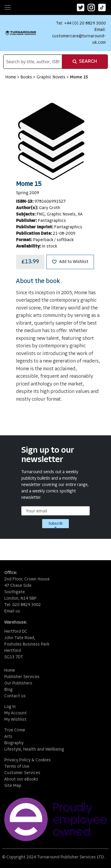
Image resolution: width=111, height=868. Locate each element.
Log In (10, 707)
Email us (12, 611)
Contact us (15, 696)
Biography (14, 743)
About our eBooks (21, 779)
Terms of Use (17, 767)
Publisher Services (22, 677)
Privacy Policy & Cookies (27, 760)
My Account (15, 713)
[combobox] (33, 62)
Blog (8, 690)
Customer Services (22, 773)
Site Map (13, 786)
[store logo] (21, 33)
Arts (8, 737)
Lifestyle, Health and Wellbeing (34, 750)
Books (27, 77)
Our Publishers (18, 683)
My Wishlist (15, 720)
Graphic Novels (51, 77)
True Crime (15, 730)
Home (11, 77)
